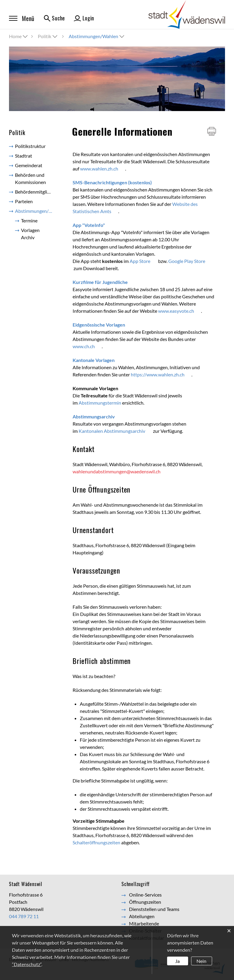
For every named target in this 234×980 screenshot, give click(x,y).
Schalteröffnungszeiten (96, 842)
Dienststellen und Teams (154, 909)
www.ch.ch (87, 346)
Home (15, 36)
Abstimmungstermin (100, 403)
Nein (201, 961)
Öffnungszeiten (145, 902)
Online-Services (145, 895)
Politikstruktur (30, 146)
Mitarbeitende (144, 923)
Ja (177, 961)
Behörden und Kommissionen (30, 178)
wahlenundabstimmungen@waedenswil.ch (117, 471)
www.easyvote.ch (180, 311)
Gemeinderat (29, 165)
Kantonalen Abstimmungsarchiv (115, 431)
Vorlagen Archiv (30, 234)
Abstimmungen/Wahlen (37, 212)
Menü (22, 18)
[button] (48, 36)
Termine (29, 220)
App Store (143, 261)
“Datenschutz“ (27, 964)
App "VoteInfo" (92, 225)
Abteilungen (142, 916)
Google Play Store (190, 261)
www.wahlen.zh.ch (103, 169)
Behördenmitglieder (36, 192)
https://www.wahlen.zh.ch (161, 374)
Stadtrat (24, 156)
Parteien (24, 201)
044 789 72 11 (24, 916)
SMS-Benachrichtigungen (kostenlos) (116, 182)
